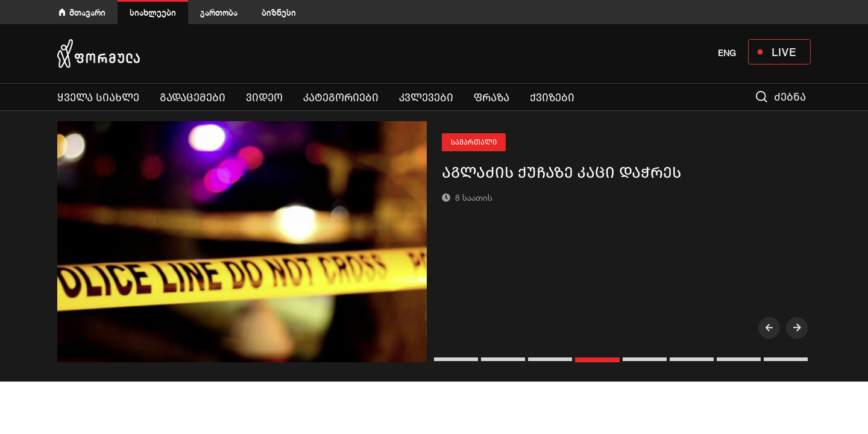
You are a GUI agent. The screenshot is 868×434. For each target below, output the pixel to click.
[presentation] (769, 328)
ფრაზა (492, 98)
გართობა (219, 12)
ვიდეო (264, 98)
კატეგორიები (341, 98)
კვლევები (426, 98)
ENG (727, 53)
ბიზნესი (279, 12)
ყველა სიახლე (98, 98)
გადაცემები (193, 98)
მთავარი (87, 12)
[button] (458, 359)
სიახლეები (153, 12)
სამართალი (474, 142)
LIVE (784, 52)
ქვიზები (552, 98)
